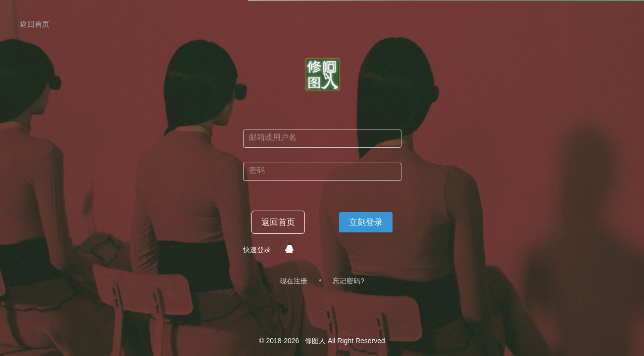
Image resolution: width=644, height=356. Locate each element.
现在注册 (294, 281)
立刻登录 (366, 222)
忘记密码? (348, 281)
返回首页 (278, 222)
